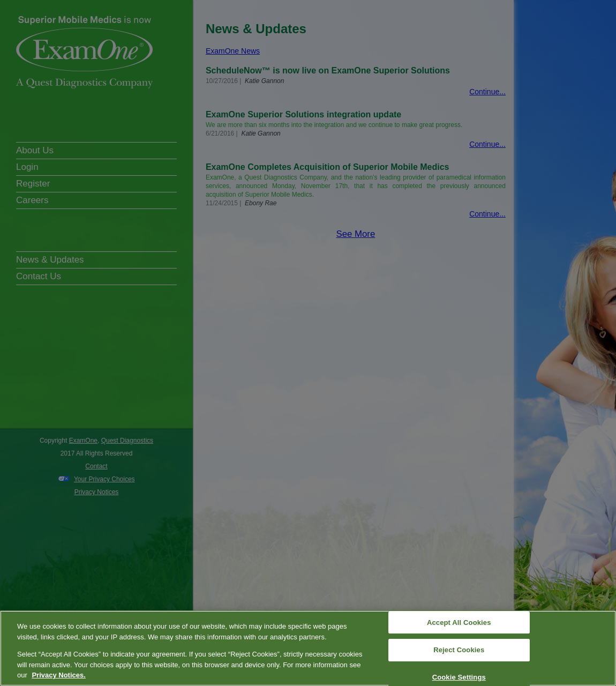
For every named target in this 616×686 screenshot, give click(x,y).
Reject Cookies (459, 650)
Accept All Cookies (459, 622)
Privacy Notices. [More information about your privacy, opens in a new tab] (58, 675)
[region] (308, 648)
